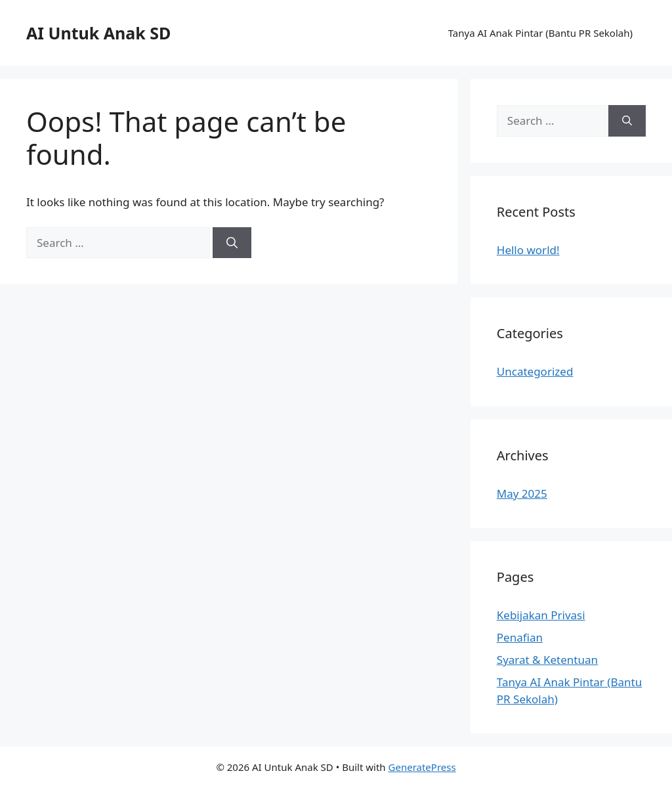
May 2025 (522, 493)
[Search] (232, 243)
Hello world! (528, 250)
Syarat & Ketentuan (547, 660)
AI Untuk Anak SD (98, 33)
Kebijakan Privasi (541, 615)
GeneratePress (422, 767)
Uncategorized (535, 371)
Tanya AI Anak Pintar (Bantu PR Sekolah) (540, 33)
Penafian (520, 637)
